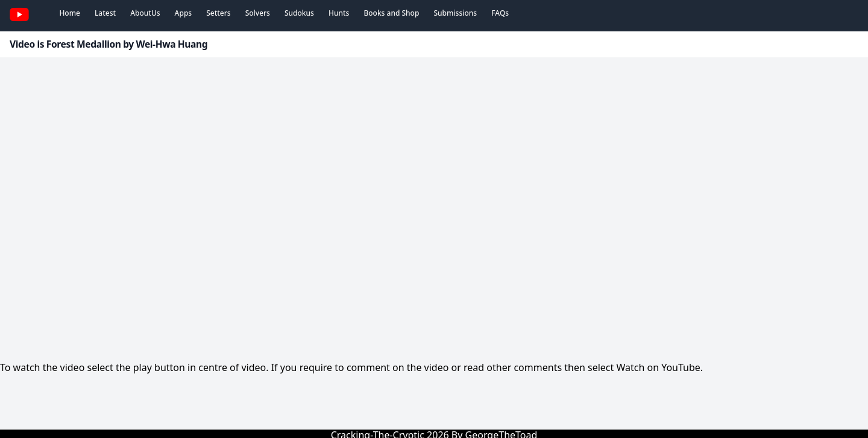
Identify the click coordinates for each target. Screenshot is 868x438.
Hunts (339, 13)
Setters (218, 13)
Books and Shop (391, 13)
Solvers (258, 13)
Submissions (455, 13)
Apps (184, 13)
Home (70, 13)
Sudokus (299, 13)
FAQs (500, 13)
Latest (105, 13)
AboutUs (145, 13)
